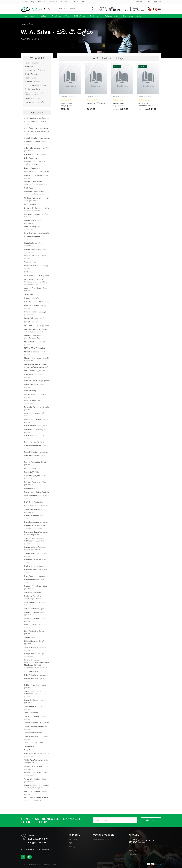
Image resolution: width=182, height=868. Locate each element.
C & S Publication (31, 188)
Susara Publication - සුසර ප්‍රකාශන (34, 708)
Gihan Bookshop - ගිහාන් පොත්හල (34, 244)
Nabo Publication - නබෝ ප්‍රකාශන (34, 376)
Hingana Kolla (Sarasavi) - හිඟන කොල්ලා (146, 105)
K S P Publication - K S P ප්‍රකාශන (37, 302)
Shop (31, 24)
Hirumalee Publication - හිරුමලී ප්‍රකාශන (36, 267)
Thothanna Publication (33, 733)
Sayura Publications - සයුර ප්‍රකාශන (35, 604)
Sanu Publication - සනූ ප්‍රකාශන (36, 576)
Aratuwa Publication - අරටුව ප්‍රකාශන (35, 143)
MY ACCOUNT (138, 2)
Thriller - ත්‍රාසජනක (32, 89)
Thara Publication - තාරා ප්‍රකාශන (37, 723)
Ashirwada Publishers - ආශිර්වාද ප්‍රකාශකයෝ (37, 149)
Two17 (27, 750)
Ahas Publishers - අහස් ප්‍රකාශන (36, 128)
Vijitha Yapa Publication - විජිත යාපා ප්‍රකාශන (36, 761)
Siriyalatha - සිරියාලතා (96, 103)
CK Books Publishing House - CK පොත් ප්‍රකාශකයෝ (37, 199)
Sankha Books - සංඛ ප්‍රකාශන (35, 566)
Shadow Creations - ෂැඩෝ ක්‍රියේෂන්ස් (34, 614)
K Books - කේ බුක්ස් (32, 298)
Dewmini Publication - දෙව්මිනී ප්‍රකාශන (36, 216)
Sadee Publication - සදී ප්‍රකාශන (36, 506)
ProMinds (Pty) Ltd (32, 472)
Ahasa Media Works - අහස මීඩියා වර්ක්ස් (37, 133)
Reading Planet (30, 488)
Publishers (65, 2)
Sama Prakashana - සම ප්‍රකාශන (37, 522)
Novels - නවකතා (32, 63)
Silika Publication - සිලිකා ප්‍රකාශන (34, 632)
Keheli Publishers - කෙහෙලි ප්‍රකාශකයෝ (35, 313)
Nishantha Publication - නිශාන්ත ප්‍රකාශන (37, 408)
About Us (41, 2)
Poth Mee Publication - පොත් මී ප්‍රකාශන (36, 447)
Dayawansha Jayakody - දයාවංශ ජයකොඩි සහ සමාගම (37, 209)
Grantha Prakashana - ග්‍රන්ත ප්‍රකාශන (35, 257)
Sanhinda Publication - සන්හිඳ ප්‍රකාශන (36, 561)
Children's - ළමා (31, 74)
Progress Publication (32, 468)
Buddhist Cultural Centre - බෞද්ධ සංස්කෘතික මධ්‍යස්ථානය (36, 183)
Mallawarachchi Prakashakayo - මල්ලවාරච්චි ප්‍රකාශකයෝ (37, 331)
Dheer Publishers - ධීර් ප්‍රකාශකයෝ (33, 222)
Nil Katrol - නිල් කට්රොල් (102, 839)
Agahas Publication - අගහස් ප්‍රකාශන (35, 123)
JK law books (29, 294)
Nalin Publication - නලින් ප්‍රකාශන (37, 381)
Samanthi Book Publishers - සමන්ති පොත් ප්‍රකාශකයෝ (35, 527)
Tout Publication (31, 746)
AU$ (149, 2)
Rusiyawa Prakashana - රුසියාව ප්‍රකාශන (37, 497)
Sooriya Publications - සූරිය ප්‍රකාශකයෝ (35, 655)
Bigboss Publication (32, 168)
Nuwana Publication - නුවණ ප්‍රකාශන (35, 431)
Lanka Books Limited (32, 322)
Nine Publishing (30, 391)
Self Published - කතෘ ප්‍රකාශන (36, 609)
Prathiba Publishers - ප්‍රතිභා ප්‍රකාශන (35, 457)
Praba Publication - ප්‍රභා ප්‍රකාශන (37, 452)
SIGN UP (151, 820)
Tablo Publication (31, 713)
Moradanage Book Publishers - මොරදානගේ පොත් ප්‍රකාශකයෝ (36, 366)
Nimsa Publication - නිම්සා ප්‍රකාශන (34, 386)
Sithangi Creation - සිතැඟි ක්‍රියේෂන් (34, 642)
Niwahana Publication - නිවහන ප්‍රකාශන (36, 421)
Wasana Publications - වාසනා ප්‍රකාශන (36, 793)
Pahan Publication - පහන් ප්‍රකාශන (34, 437)
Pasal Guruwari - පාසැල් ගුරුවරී (68, 105)
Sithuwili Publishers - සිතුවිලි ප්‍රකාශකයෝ (35, 649)
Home (25, 2)
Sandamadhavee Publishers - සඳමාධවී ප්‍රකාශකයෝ (36, 548)
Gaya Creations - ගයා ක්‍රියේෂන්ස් (37, 233)
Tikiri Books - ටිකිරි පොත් (34, 743)
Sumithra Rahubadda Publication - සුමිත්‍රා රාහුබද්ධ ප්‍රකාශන (35, 694)
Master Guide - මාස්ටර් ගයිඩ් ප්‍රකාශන (35, 343)
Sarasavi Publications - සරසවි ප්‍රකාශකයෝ (36, 587)
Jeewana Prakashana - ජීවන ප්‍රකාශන (35, 289)
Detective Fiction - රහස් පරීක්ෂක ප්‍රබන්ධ (35, 94)
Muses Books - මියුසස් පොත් (35, 371)
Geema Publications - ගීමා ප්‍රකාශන (34, 238)
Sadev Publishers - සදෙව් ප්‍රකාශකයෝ (34, 511)
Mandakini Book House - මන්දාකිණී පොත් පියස (34, 337)
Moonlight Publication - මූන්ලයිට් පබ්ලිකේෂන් (37, 359)
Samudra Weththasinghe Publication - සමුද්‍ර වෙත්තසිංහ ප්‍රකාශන (35, 541)
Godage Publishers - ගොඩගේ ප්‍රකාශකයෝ (36, 251)
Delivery (72, 847)
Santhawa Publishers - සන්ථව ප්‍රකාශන (36, 571)
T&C (84, 2)
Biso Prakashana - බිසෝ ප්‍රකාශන (37, 172)
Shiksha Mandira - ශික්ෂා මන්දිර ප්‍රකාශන (36, 626)
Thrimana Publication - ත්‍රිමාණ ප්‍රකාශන (36, 738)
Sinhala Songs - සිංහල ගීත (34, 637)
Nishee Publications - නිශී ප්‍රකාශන (34, 415)
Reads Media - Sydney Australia (37, 492)
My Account (73, 839)
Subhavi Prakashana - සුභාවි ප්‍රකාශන (35, 686)
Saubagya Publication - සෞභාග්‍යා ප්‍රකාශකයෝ (33, 597)
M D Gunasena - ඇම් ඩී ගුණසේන (37, 326)
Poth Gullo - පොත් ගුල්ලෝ (34, 442)
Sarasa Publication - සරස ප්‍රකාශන (34, 581)
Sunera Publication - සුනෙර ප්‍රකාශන (35, 701)
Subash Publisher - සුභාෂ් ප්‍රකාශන (34, 680)
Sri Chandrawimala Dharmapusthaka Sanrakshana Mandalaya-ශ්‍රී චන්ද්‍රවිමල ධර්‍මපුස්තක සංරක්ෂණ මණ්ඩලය (36, 664)
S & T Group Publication (33, 502)
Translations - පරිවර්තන (35, 70)
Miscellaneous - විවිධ (34, 99)
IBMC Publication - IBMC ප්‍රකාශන (37, 276)
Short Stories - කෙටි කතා (35, 85)
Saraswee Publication (33, 592)
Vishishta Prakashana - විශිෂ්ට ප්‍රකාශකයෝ (36, 774)
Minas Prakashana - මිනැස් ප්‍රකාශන (34, 353)
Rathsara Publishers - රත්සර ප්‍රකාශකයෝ (35, 483)
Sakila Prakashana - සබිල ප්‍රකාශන (34, 517)
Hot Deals (29, 67)
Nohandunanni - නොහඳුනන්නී (36, 426)
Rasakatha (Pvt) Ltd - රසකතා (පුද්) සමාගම (36, 477)
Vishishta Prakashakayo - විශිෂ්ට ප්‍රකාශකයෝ (37, 768)
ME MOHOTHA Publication (34, 348)
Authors (75, 2)
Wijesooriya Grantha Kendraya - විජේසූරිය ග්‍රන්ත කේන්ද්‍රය (37, 799)
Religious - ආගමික (32, 82)
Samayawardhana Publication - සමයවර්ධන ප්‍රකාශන (37, 533)
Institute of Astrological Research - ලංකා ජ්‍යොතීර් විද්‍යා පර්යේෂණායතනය (36, 282)
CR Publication (30, 204)
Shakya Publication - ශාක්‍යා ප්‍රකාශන (35, 620)
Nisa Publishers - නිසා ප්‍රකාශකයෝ (33, 402)
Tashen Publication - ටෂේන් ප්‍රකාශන (35, 718)
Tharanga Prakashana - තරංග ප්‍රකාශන (36, 728)
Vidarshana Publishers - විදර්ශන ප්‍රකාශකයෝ (37, 755)
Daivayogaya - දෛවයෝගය (118, 105)
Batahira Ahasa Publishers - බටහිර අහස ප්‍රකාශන (35, 163)
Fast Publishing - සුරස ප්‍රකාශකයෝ (33, 228)
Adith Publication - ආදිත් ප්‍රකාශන (37, 118)
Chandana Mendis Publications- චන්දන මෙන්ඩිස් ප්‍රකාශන (37, 193)
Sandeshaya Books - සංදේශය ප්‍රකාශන (36, 555)
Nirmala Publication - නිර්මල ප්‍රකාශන (35, 396)
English (158, 2)
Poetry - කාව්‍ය (31, 78)
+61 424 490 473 (113, 10)
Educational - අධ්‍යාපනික (35, 102)
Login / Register (137, 10)
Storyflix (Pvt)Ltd (31, 671)
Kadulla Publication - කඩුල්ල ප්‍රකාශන (35, 307)
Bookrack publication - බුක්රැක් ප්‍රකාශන (36, 177)
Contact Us (53, 2)
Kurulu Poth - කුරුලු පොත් (34, 318)
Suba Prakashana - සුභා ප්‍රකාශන (37, 675)
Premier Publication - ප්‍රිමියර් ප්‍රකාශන (35, 463)
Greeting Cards (30, 262)
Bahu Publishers (31, 158)
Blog (32, 2)
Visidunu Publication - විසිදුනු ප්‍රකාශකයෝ (35, 780)
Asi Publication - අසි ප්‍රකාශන (35, 154)
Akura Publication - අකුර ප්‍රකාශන (37, 138)
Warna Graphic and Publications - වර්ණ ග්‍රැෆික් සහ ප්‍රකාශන (37, 787)
